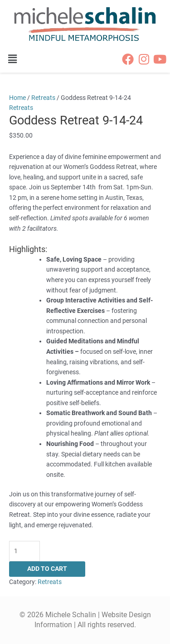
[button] (17, 59)
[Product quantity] (24, 551)
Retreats (43, 98)
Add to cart (47, 569)
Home (17, 98)
